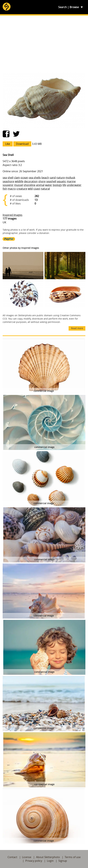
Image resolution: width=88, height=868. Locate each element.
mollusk (70, 178)
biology (57, 185)
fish (5, 189)
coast (37, 189)
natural (45, 189)
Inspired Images (13, 215)
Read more (77, 328)
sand (53, 178)
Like (8, 144)
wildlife (19, 181)
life (64, 185)
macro (12, 189)
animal (40, 185)
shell (10, 178)
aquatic (62, 181)
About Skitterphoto (48, 857)
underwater (74, 185)
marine (71, 181)
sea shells (35, 178)
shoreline (30, 185)
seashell (51, 181)
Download (22, 144)
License (27, 857)
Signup (63, 861)
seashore (8, 181)
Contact (12, 857)
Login (50, 861)
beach (45, 178)
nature (61, 178)
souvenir (8, 185)
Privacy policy (34, 861)
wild (30, 189)
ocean (24, 178)
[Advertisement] (44, 44)
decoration (31, 181)
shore (42, 181)
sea (5, 178)
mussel (19, 185)
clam (17, 178)
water (49, 185)
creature (22, 189)
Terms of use (73, 857)
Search (63, 7)
